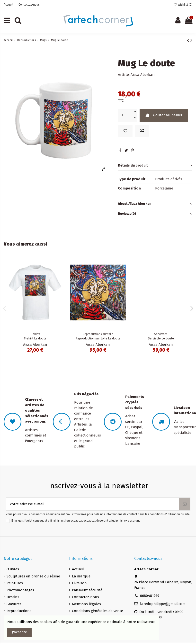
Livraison (79, 583)
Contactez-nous (29, 5)
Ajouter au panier (164, 115)
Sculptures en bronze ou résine (33, 576)
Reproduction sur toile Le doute (161, 338)
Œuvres (13, 569)
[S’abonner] (185, 504)
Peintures (15, 583)
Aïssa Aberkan (143, 75)
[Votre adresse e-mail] (93, 504)
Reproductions (19, 611)
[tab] (155, 166)
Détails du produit (155, 166)
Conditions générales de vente (98, 611)
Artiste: (124, 75)
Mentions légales (86, 604)
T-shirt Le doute (98, 338)
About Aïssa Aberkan (155, 204)
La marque (81, 576)
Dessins (13, 597)
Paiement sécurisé (87, 590)
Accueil (9, 5)
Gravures (14, 604)
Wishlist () (183, 5)
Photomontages (20, 590)
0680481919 (150, 596)
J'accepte (19, 632)
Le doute (35, 338)
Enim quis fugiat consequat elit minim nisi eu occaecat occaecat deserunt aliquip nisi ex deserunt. (76, 521)
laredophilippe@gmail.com (163, 604)
